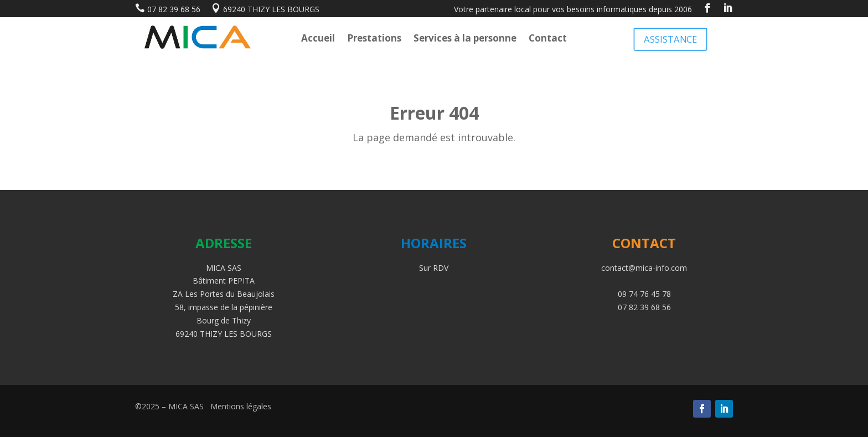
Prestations (374, 39)
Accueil (318, 39)
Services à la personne (465, 39)
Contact (548, 39)
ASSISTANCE (670, 39)
